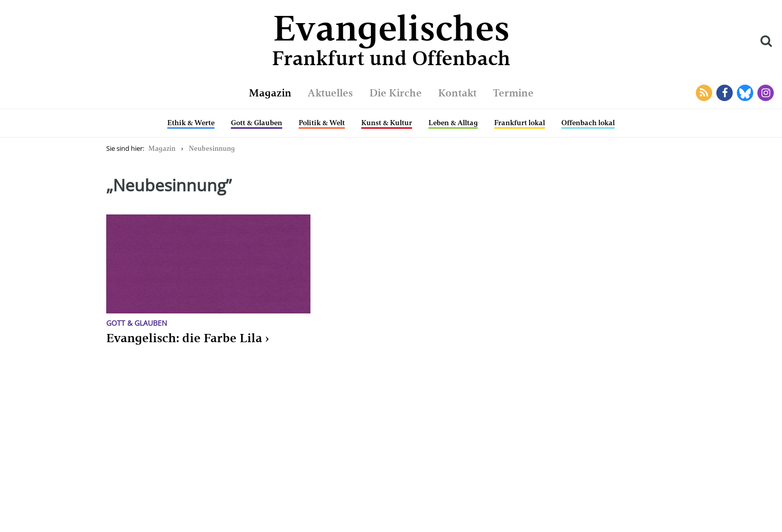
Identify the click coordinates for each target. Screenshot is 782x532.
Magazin (270, 93)
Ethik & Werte (191, 123)
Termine (513, 93)
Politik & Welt (322, 123)
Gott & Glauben (257, 123)
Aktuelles (330, 93)
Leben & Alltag (453, 123)
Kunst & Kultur (387, 123)
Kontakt (457, 93)
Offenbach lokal (588, 123)
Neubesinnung (212, 149)
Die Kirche (396, 93)
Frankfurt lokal (520, 123)
